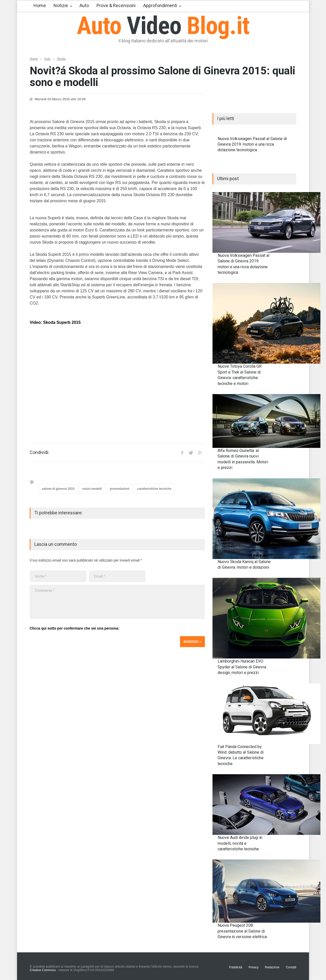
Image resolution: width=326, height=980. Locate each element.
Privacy (254, 967)
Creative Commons (43, 970)
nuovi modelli (92, 489)
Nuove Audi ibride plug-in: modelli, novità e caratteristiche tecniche (240, 843)
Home (40, 5)
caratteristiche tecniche (154, 489)
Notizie (61, 5)
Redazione (272, 967)
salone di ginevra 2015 (58, 489)
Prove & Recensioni (116, 5)
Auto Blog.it (163, 26)
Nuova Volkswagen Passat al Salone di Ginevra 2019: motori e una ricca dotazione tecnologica (252, 144)
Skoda (61, 59)
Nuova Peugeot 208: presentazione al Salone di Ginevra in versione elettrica (242, 931)
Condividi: (39, 452)
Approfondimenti (160, 5)
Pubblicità (236, 967)
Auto (84, 5)
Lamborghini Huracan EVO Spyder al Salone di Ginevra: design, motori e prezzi (242, 667)
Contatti (291, 967)
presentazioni (119, 489)
